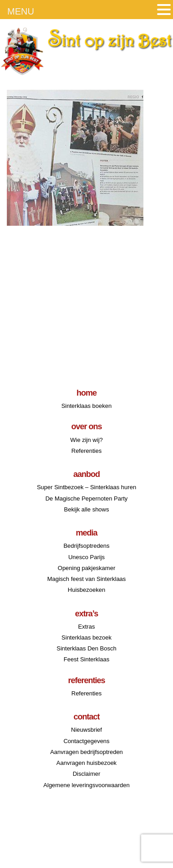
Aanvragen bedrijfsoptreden (86, 752)
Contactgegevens (86, 741)
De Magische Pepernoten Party (87, 498)
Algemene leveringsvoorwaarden (86, 785)
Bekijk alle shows (87, 509)
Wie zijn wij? (86, 440)
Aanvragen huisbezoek (86, 763)
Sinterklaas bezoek (86, 637)
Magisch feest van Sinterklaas (87, 579)
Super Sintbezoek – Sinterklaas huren (86, 487)
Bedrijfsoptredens (86, 546)
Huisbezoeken (86, 590)
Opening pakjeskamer (86, 568)
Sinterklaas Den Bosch (86, 648)
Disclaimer (87, 774)
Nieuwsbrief (86, 730)
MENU (21, 11)
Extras (87, 627)
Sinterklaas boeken (87, 406)
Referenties (86, 451)
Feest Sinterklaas (86, 659)
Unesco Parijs (86, 557)
